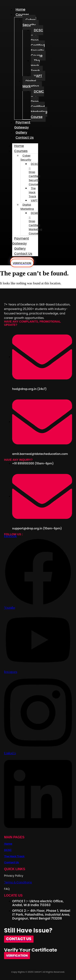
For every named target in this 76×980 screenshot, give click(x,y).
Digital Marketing (31, 84)
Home (19, 146)
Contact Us (25, 138)
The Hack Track (35, 66)
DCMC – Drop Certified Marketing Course (39, 104)
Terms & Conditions (18, 882)
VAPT (38, 76)
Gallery (20, 249)
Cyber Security (29, 22)
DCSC (8, 850)
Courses (22, 15)
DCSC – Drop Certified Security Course (38, 43)
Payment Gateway (22, 125)
